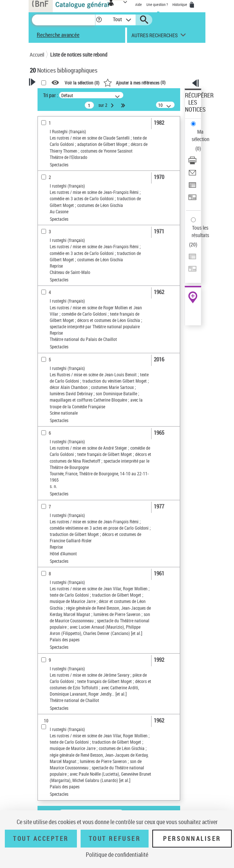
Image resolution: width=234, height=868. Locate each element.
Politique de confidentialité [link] (117, 855)
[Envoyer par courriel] (192, 175)
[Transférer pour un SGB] (192, 200)
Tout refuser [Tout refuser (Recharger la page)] (115, 839)
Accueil (37, 55)
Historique (180, 4)
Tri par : (51, 95)
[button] (99, 20)
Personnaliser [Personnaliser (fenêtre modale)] (192, 839)
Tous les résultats (200, 231)
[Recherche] (64, 20)
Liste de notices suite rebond (79, 55)
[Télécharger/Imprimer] (192, 163)
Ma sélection (201, 135)
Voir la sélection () (82, 83)
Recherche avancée (58, 35)
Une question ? (157, 4)
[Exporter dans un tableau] (192, 187)
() (134, 82)
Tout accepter (41, 839)
